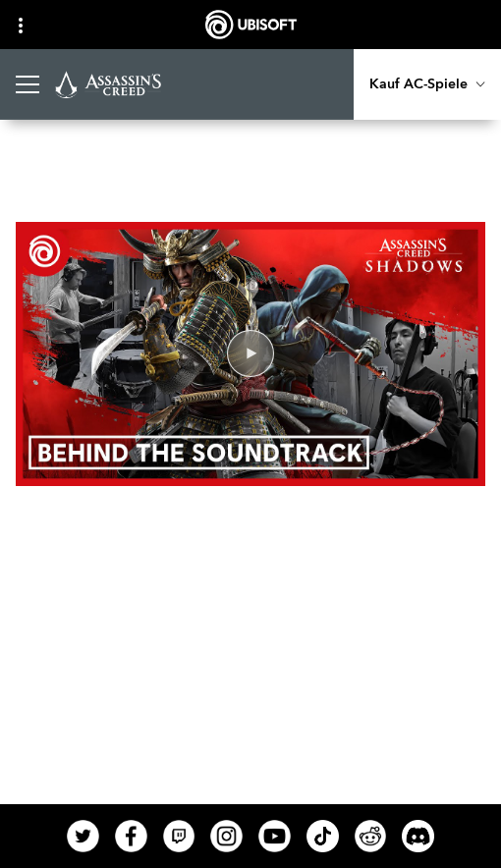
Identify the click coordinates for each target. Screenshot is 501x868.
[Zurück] (50, 171)
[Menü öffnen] (28, 84)
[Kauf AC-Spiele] (427, 84)
